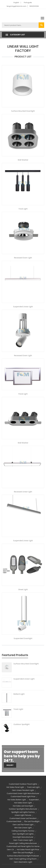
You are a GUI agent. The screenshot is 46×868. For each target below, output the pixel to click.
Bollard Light (19, 694)
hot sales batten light (17, 800)
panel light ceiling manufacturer (23, 843)
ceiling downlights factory (23, 831)
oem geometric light (23, 862)
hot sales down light (23, 803)
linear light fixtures (23, 815)
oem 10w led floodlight (23, 853)
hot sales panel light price (28, 850)
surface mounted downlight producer (23, 856)
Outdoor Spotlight (22, 724)
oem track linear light (23, 840)
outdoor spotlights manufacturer (23, 809)
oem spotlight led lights (23, 834)
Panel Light (23, 394)
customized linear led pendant (23, 818)
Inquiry (10, 765)
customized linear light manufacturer (23, 793)
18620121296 (34, 6)
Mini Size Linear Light (23, 828)
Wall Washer (23, 160)
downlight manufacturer (23, 837)
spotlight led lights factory (23, 812)
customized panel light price (23, 796)
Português (28, 3)
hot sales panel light (15, 787)
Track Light (23, 209)
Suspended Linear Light (23, 307)
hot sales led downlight (23, 806)
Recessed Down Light (23, 258)
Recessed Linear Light (23, 492)
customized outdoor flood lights (23, 784)
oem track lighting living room (23, 859)
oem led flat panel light (23, 825)
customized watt (14, 821)
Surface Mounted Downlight (23, 111)
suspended (34, 800)
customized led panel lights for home (23, 846)
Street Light (23, 590)
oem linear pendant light (23, 790)
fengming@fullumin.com (16, 6)
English (16, 3)
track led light (33, 787)
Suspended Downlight (23, 638)
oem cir (10, 850)
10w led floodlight (32, 821)
